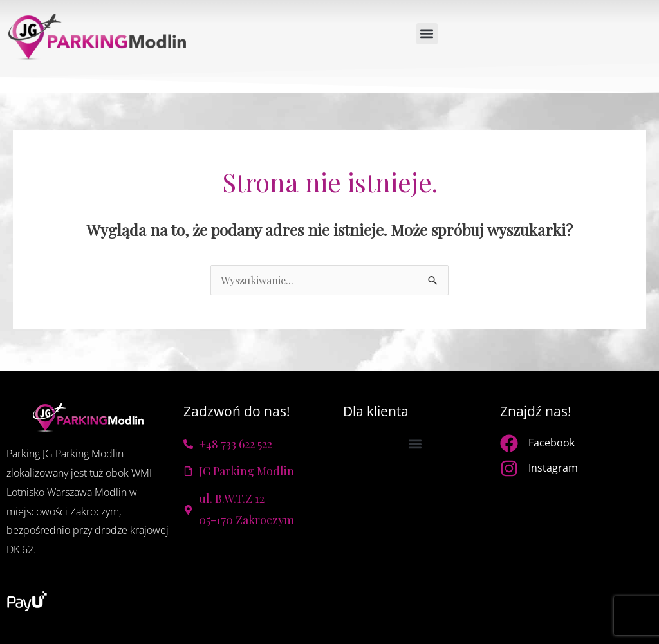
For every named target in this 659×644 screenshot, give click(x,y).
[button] (427, 34)
